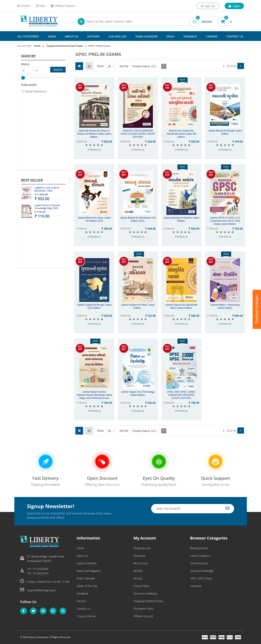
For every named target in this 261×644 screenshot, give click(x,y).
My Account (141, 563)
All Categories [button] (28, 36)
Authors (93, 36)
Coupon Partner (86, 616)
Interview (196, 586)
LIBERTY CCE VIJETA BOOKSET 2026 (47, 189)
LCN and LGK (118, 36)
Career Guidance (200, 556)
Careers (212, 36)
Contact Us (235, 36)
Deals (171, 36)
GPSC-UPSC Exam (201, 578)
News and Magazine (89, 571)
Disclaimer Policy (144, 609)
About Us (72, 36)
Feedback (190, 36)
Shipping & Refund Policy (148, 601)
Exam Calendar (146, 36)
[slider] (23, 78)
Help (40, 6)
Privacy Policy (141, 586)
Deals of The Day (87, 586)
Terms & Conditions (146, 593)
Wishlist (138, 571)
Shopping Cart (142, 548)
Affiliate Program (63, 6)
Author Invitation (87, 563)
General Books (199, 563)
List (89, 66)
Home (52, 36)
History (138, 578)
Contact (24, 6)
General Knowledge (202, 571)
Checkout (139, 556)
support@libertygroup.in (41, 590)
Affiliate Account (143, 616)
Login (234, 6)
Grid (79, 66)
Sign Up (208, 6)
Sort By (124, 66)
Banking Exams (199, 548)
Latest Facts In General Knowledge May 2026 (47, 207)
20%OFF (80, 87)
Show (100, 66)
